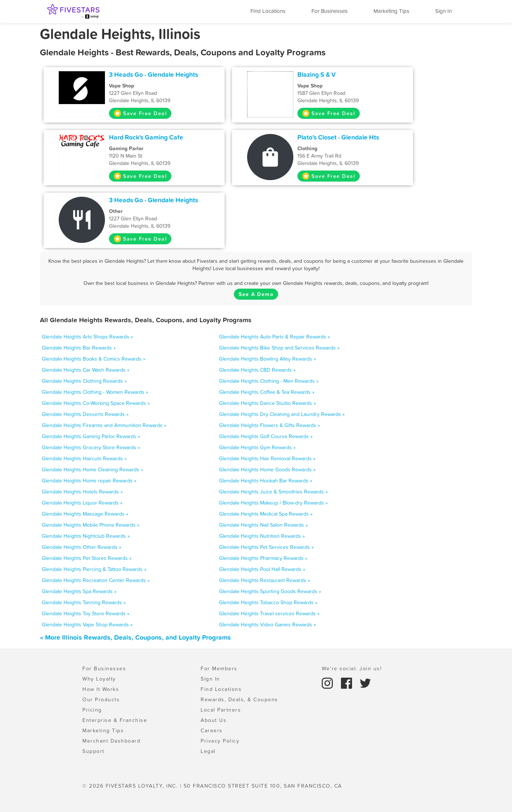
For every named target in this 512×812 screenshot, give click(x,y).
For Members (219, 668)
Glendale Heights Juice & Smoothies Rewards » (273, 492)
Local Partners (221, 710)
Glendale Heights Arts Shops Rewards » (87, 337)
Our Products (101, 699)
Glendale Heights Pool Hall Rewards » (262, 569)
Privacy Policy (220, 741)
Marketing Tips (391, 11)
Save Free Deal (140, 113)
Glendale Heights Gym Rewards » (257, 447)
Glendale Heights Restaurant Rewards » (264, 580)
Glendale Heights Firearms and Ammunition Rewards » (104, 425)
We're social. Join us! (352, 668)
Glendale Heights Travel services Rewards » (269, 613)
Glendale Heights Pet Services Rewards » (266, 547)
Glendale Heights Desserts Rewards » (85, 414)
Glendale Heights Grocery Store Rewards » (91, 447)
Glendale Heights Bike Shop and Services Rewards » (279, 348)
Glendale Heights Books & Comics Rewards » (93, 359)
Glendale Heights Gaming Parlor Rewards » (91, 436)
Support (93, 751)
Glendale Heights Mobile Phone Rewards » (91, 525)
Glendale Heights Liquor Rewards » (82, 503)
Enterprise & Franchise (115, 720)
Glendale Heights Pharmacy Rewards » (263, 558)
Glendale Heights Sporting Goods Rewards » (270, 591)
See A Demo (256, 294)
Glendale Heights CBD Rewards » (257, 370)
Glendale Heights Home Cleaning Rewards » (92, 469)
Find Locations (268, 11)
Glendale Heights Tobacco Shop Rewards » (268, 602)
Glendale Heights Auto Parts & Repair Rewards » (274, 337)
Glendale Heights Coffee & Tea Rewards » (267, 392)
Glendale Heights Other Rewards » (81, 547)
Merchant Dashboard (111, 741)
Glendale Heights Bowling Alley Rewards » (267, 359)
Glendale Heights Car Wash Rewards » (86, 370)
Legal (208, 751)
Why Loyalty (99, 679)
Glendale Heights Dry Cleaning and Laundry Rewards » (282, 414)
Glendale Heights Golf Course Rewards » (266, 436)
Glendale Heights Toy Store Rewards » (86, 613)
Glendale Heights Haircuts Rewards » (84, 458)
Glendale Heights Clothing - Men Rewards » (269, 381)
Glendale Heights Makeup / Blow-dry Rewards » (273, 503)
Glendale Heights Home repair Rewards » (89, 481)
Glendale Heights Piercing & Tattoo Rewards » (94, 569)
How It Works (101, 689)
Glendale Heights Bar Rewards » (79, 348)
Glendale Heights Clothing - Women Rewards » (95, 392)
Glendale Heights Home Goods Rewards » (267, 469)
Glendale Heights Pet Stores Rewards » (87, 558)
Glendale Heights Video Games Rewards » (267, 625)
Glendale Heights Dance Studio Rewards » (267, 403)
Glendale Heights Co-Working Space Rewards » (96, 403)
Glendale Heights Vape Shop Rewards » (87, 625)
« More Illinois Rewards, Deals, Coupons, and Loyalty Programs (135, 637)
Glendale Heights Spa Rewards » (79, 591)
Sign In (443, 11)
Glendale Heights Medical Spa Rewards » (266, 514)
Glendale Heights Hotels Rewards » (82, 492)
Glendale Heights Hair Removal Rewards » (267, 458)
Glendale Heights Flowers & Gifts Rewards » (269, 425)
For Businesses (330, 11)
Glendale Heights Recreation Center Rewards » (96, 580)
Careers (212, 730)
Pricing (92, 710)
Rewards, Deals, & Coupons (239, 699)
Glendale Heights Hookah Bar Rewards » (266, 481)
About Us (214, 720)
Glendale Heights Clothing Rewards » (84, 381)
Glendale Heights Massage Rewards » (85, 514)
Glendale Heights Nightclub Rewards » (86, 536)
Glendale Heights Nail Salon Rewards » (263, 525)
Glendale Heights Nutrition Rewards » (262, 536)
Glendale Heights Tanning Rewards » (84, 602)
